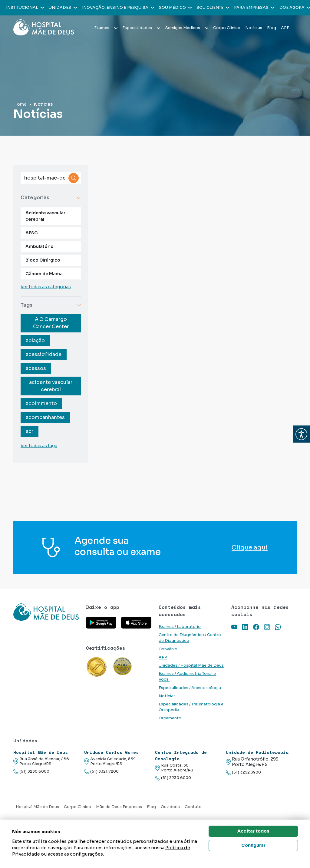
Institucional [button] (25, 8)
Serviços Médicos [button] (187, 28)
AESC (31, 233)
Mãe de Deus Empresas (119, 807)
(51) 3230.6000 (31, 772)
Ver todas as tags (39, 446)
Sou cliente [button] (213, 8)
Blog (272, 28)
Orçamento (170, 718)
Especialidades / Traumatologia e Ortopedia (191, 707)
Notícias (254, 28)
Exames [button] (106, 28)
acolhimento (41, 403)
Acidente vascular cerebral (45, 216)
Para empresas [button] (254, 8)
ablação (35, 340)
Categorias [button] (51, 198)
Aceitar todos (253, 831)
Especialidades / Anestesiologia (190, 688)
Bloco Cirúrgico (43, 260)
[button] (301, 434)
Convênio (168, 649)
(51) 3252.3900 (243, 772)
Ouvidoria (170, 807)
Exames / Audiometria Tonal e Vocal (187, 677)
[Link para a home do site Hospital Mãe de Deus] (46, 612)
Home (20, 104)
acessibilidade (44, 354)
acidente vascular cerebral (51, 386)
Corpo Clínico (227, 28)
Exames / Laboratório (180, 627)
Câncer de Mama (44, 274)
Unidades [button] (63, 8)
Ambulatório (40, 246)
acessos (36, 368)
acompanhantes (45, 417)
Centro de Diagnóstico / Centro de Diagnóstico (190, 638)
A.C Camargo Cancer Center (51, 323)
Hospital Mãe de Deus (37, 807)
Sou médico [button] (175, 8)
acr (30, 431)
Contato (193, 807)
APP (285, 28)
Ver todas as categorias (46, 287)
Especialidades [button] (141, 28)
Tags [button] (51, 305)
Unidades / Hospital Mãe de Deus (191, 665)
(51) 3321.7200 (101, 772)
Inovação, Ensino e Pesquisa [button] (118, 8)
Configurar (253, 845)
